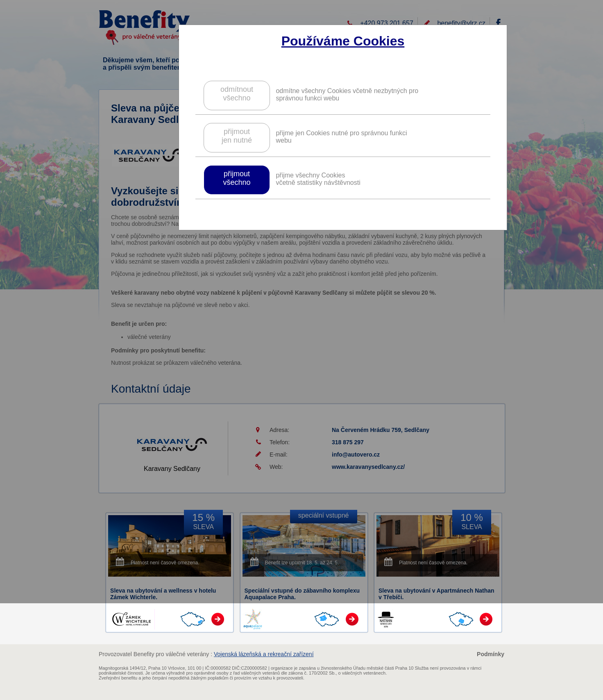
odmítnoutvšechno (237, 94)
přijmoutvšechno (237, 178)
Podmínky (491, 654)
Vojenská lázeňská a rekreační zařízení (264, 654)
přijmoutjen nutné (237, 136)
